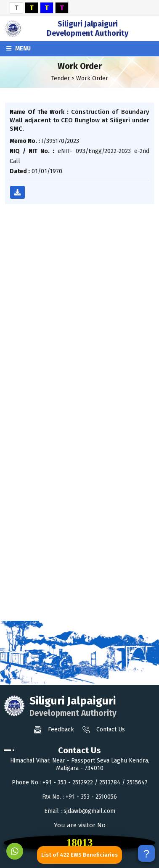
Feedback (54, 730)
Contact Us (104, 730)
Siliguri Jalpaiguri (87, 29)
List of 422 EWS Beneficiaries (79, 855)
